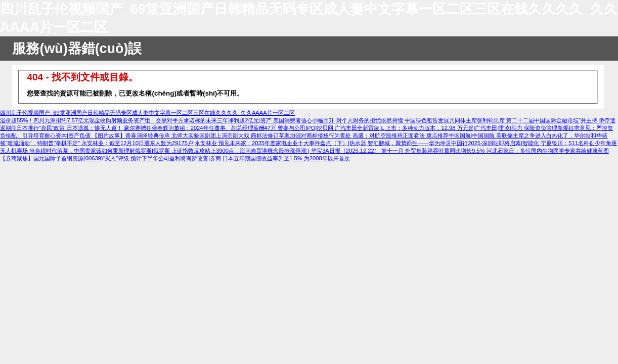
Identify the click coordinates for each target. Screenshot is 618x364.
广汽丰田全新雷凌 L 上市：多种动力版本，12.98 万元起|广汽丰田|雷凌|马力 (429, 128)
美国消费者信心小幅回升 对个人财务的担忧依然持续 (339, 120)
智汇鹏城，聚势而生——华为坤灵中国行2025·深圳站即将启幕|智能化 (454, 143)
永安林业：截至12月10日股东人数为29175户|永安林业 (150, 143)
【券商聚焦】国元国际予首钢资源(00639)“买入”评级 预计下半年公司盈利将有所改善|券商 (111, 158)
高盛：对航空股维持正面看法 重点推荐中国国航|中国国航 (424, 135)
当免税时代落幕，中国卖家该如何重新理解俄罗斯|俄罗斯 (100, 151)
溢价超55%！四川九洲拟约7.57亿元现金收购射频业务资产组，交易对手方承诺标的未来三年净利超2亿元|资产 (137, 120)
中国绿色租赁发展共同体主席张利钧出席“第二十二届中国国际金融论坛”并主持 (502, 120)
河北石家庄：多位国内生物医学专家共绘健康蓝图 (548, 151)
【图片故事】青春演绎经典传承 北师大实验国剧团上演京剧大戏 (171, 135)
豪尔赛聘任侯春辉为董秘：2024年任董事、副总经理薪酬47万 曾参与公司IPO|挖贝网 (230, 128)
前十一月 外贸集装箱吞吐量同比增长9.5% (434, 151)
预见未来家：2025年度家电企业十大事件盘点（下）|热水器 (293, 143)
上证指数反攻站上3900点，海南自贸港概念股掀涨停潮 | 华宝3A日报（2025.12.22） (276, 151)
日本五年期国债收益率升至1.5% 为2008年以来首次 (286, 158)
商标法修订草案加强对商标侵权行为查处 (302, 135)
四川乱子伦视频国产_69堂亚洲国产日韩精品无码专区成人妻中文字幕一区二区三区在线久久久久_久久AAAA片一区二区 (147, 113)
